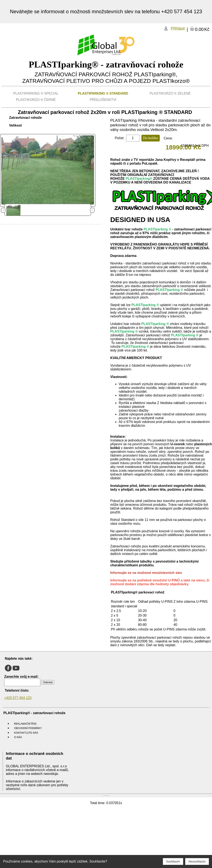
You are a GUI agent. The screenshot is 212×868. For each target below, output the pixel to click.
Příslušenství (103, 100)
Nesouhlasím (197, 861)
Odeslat (48, 682)
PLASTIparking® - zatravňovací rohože (106, 64)
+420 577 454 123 (18, 698)
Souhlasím (173, 861)
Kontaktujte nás (26, 733)
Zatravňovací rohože (25, 118)
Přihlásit (178, 28)
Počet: (120, 138)
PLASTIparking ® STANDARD (103, 93)
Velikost (15, 125)
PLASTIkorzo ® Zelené (170, 93)
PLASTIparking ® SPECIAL (36, 93)
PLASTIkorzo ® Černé (36, 100)
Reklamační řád (25, 724)
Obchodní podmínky (28, 728)
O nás (18, 737)
